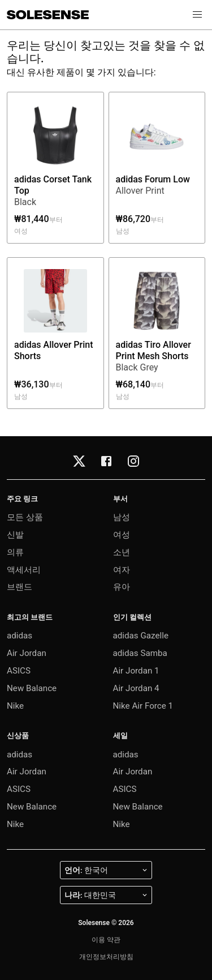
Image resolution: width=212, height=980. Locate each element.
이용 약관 (106, 940)
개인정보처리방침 (106, 957)
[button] (197, 15)
